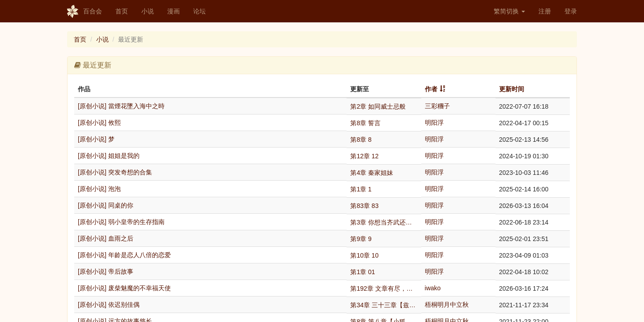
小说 (148, 11)
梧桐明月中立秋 (447, 305)
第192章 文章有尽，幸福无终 (384, 288)
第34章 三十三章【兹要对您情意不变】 (384, 305)
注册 (545, 11)
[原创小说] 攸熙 (99, 123)
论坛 (199, 11)
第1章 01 (362, 272)
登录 (571, 11)
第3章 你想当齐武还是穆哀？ (384, 222)
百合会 (85, 12)
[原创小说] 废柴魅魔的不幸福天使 (124, 288)
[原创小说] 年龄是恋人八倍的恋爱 (124, 255)
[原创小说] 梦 (96, 139)
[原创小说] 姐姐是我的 (109, 156)
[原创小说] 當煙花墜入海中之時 (121, 106)
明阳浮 (434, 123)
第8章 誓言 (365, 123)
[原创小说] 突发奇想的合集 (115, 172)
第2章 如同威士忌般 (378, 106)
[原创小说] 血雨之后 (106, 238)
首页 (122, 11)
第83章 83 (364, 206)
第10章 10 (364, 255)
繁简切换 (509, 11)
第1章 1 (361, 189)
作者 (431, 89)
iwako (433, 288)
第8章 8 (361, 140)
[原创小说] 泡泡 (99, 189)
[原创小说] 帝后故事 (106, 271)
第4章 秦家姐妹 (372, 173)
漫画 (174, 11)
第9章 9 (361, 239)
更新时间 (512, 89)
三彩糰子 (437, 106)
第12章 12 (364, 156)
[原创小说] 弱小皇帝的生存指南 (121, 222)
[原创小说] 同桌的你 (106, 205)
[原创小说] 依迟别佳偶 (109, 305)
